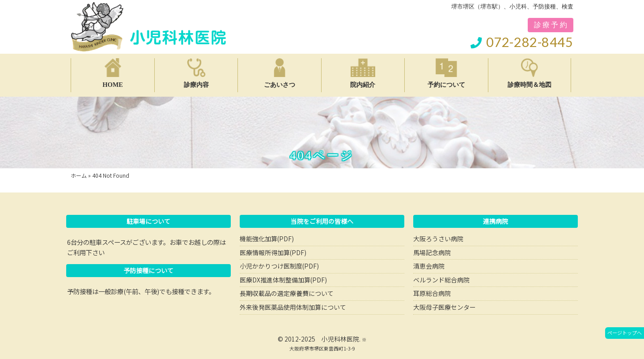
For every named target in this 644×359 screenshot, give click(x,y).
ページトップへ (625, 333)
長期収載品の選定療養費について (287, 293)
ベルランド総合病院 (441, 280)
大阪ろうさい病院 (438, 239)
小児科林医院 (340, 339)
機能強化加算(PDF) (267, 239)
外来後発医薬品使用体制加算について (293, 307)
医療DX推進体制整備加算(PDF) (283, 280)
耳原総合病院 (432, 293)
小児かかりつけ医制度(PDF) (279, 266)
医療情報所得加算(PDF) (273, 252)
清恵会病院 (429, 266)
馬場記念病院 (432, 252)
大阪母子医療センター (445, 307)
